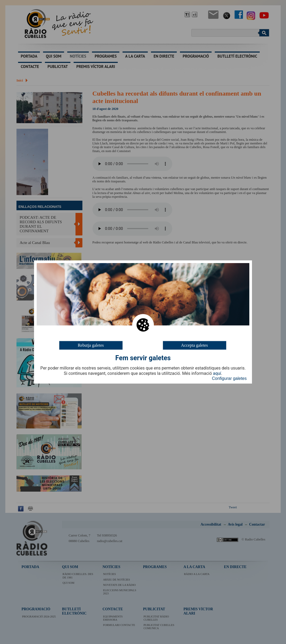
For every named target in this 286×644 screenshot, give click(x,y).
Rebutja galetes (91, 345)
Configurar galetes (229, 378)
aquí (217, 373)
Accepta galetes (194, 345)
